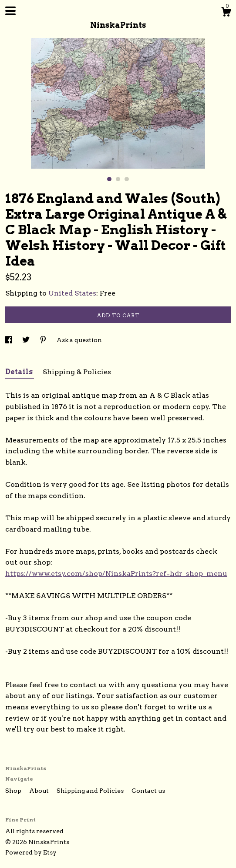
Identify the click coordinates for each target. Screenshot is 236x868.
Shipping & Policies (77, 372)
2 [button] (118, 179)
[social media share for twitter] (27, 340)
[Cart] (226, 13)
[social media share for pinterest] (44, 340)
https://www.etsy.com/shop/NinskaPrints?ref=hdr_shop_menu (116, 574)
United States (72, 293)
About (40, 791)
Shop (14, 791)
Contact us (148, 791)
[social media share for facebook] (9, 340)
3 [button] (127, 179)
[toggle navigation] (10, 11)
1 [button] (109, 179)
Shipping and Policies (91, 791)
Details (20, 372)
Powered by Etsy (31, 852)
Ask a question (79, 340)
